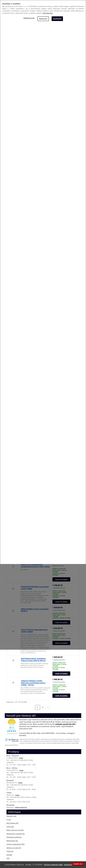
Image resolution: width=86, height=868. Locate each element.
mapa (21, 758)
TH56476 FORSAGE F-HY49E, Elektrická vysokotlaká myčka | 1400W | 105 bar (33, 683)
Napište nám (78, 864)
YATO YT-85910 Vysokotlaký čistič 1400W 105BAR (34, 631)
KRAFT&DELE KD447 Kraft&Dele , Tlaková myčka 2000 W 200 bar (34, 660)
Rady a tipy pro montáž (15, 830)
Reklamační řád (12, 841)
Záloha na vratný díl (14, 848)
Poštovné (10, 851)
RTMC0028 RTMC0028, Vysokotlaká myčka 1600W (35, 588)
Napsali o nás (11, 816)
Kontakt (9, 855)
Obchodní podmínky (14, 837)
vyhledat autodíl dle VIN (65, 724)
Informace (10, 827)
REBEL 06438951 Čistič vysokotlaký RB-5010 (35, 610)
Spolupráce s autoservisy (16, 834)
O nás (9, 819)
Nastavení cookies (71, 865)
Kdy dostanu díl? (12, 823)
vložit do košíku (61, 579)
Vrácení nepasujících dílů (16, 844)
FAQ (8, 858)
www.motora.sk (21, 807)
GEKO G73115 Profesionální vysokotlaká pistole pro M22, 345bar (35, 566)
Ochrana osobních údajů (53, 865)
